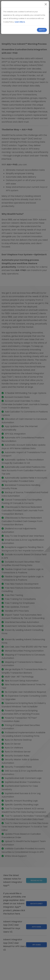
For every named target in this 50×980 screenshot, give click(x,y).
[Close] (46, 4)
